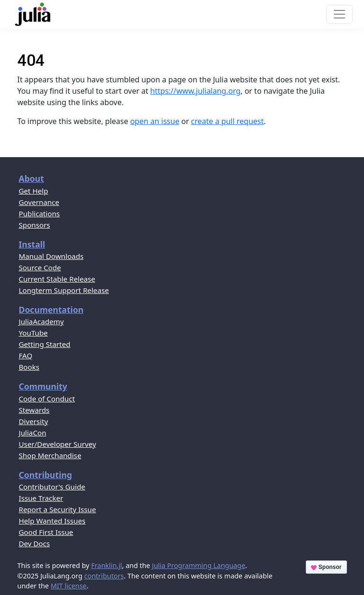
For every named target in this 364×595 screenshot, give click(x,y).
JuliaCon (33, 433)
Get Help (34, 191)
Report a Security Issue (58, 509)
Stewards (34, 410)
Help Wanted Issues (52, 521)
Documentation (51, 310)
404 (31, 60)
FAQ (26, 355)
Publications (40, 213)
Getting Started (45, 344)
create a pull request (228, 121)
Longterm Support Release (64, 290)
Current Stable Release (57, 279)
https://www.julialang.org (195, 91)
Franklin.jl (106, 565)
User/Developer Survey (58, 444)
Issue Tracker (41, 498)
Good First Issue (46, 532)
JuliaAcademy (41, 321)
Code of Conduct (47, 399)
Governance (39, 202)
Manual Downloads (51, 256)
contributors (104, 576)
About (31, 178)
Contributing (46, 475)
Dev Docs (35, 543)
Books (29, 367)
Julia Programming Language (199, 565)
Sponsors (35, 225)
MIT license (69, 586)
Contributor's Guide (52, 487)
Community (43, 386)
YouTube (33, 333)
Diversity (34, 421)
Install (32, 244)
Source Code (40, 267)
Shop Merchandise (50, 455)
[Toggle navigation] (339, 14)
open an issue (155, 121)
